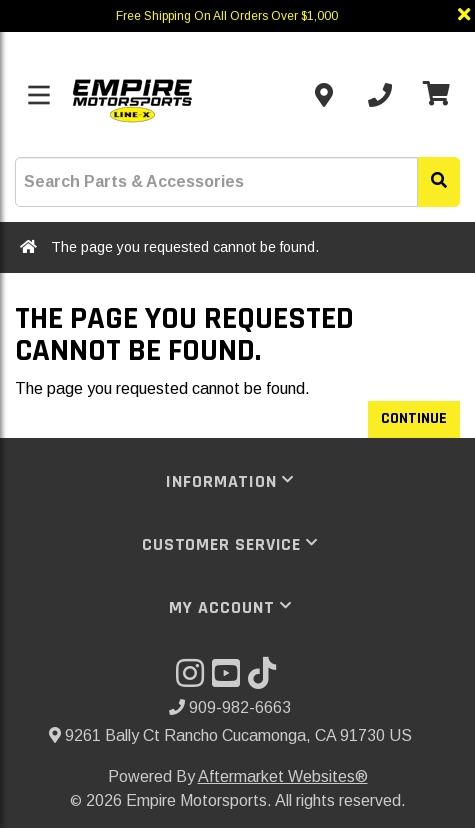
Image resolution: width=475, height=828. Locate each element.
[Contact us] (324, 95)
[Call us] (380, 95)
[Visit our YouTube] (230, 679)
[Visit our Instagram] (194, 679)
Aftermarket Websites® (283, 776)
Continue (414, 418)
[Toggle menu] (39, 95)
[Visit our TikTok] (266, 679)
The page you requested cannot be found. (185, 247)
